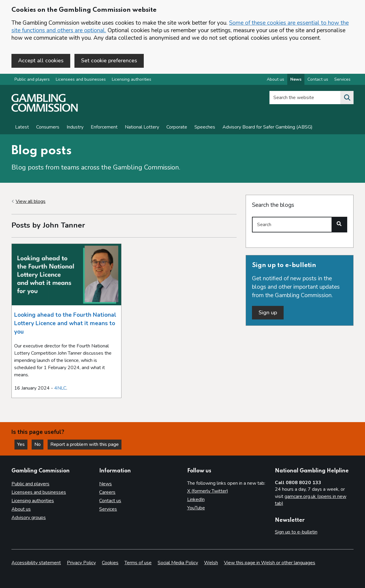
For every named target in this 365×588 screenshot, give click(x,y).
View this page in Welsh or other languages (270, 563)
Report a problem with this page (85, 444)
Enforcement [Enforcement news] (104, 127)
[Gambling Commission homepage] (45, 110)
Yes (22, 444)
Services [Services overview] (342, 79)
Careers (107, 492)
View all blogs (31, 201)
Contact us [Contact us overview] (318, 79)
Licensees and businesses (81, 79)
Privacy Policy (81, 563)
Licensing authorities (132, 79)
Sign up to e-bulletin (296, 532)
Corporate (177, 127)
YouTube (196, 508)
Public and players (32, 79)
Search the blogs (273, 205)
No (39, 444)
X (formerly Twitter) (208, 491)
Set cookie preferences (109, 61)
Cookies (110, 563)
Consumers (48, 127)
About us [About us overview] (275, 79)
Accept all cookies (41, 61)
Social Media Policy (178, 563)
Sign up (268, 313)
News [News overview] (296, 79)
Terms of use (138, 563)
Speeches (205, 127)
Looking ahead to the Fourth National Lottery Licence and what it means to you (65, 323)
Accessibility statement (36, 563)
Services (108, 509)
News (105, 484)
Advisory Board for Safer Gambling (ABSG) (267, 127)
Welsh (211, 563)
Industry (75, 127)
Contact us (110, 501)
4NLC (60, 388)
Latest (22, 127)
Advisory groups (29, 518)
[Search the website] (347, 98)
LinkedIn (196, 499)
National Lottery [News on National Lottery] (142, 127)
